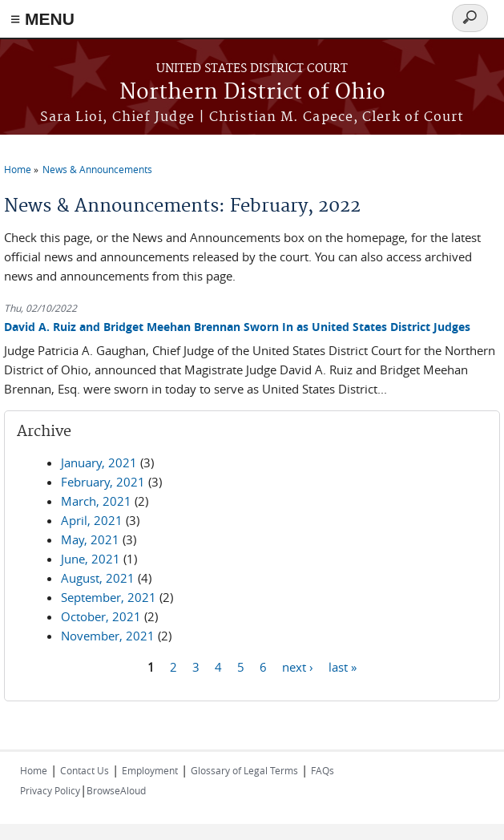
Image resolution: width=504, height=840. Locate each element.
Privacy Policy (50, 790)
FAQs (323, 770)
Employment (150, 770)
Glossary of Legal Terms (244, 770)
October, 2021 (101, 616)
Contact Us (85, 770)
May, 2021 (90, 539)
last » (343, 667)
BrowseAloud (116, 790)
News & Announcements (97, 169)
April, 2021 (92, 520)
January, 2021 (99, 462)
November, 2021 (108, 636)
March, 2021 (96, 501)
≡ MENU (42, 19)
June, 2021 (91, 559)
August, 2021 (98, 578)
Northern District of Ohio (252, 93)
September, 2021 (109, 597)
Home (18, 169)
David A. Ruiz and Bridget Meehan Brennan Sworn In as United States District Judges (237, 327)
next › (298, 667)
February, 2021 (103, 482)
